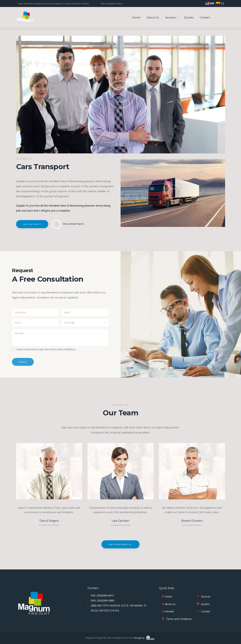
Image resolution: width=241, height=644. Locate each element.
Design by (145, 638)
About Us (168, 604)
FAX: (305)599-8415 (103, 595)
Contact (203, 612)
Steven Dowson (192, 521)
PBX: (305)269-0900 (103, 600)
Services (203, 597)
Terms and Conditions (177, 619)
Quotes (203, 604)
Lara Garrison (121, 521)
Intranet (168, 612)
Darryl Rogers (49, 521)
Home (167, 597)
